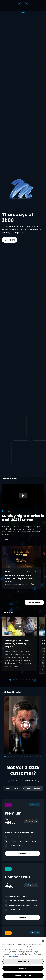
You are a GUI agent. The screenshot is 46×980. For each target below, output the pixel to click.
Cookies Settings (23, 961)
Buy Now (22, 854)
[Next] (40, 725)
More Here (10, 240)
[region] (23, 959)
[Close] (43, 941)
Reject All (23, 968)
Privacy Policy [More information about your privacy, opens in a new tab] (15, 956)
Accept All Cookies (23, 975)
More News (34, 602)
